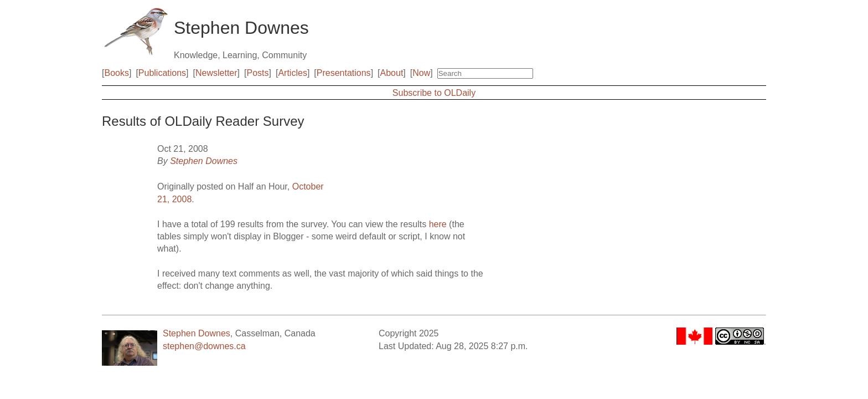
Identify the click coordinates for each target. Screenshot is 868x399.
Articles (292, 73)
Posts (258, 73)
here (438, 224)
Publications (162, 73)
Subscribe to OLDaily (434, 93)
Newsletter (216, 73)
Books (116, 73)
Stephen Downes (204, 161)
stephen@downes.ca (204, 346)
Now (421, 73)
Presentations (344, 73)
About (392, 73)
